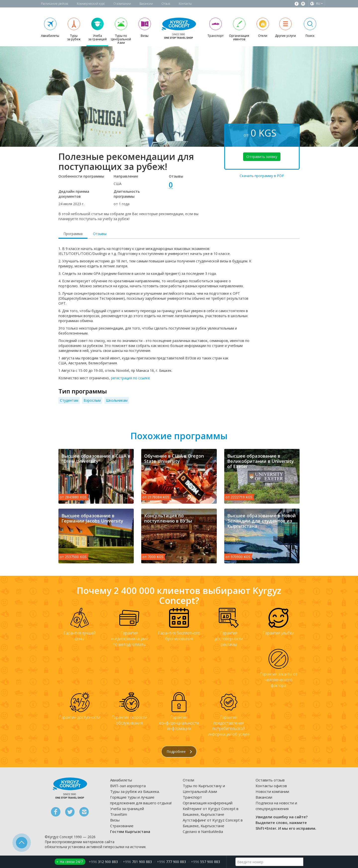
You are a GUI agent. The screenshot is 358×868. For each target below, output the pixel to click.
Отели (188, 780)
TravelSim (119, 814)
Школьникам (117, 400)
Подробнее (179, 751)
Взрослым (92, 400)
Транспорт (192, 797)
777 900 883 (171, 862)
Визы (115, 820)
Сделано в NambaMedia (203, 832)
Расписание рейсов (55, 4)
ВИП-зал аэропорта (128, 786)
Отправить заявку (262, 157)
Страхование (122, 826)
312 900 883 (103, 862)
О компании (122, 4)
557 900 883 (205, 862)
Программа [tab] (73, 234)
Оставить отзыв (270, 780)
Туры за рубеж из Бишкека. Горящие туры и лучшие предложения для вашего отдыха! (141, 797)
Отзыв (166, 4)
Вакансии (146, 4)
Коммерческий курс (91, 4)
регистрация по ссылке (130, 378)
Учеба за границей (127, 809)
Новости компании (272, 791)
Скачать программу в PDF (262, 176)
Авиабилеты (121, 780)
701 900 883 (137, 862)
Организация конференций (208, 803)
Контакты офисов (271, 786)
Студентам (69, 400)
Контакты (185, 4)
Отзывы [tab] (100, 234)
